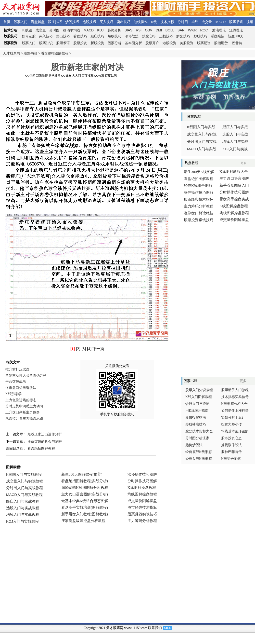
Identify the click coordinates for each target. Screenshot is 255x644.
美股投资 (187, 43)
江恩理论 (236, 30)
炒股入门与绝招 (197, 404)
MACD (220, 22)
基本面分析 (133, 43)
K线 (154, 22)
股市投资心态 (231, 438)
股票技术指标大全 (199, 431)
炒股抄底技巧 (196, 424)
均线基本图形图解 (235, 431)
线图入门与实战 (201, 127)
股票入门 (21, 22)
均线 (195, 22)
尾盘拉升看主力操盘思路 (24, 418)
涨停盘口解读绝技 (199, 213)
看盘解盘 (38, 22)
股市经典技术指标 (199, 199)
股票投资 (80, 43)
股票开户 (152, 43)
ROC (204, 30)
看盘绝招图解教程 (55, 53)
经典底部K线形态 (199, 452)
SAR (181, 30)
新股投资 (97, 43)
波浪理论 (219, 30)
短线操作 (141, 22)
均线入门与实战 (235, 142)
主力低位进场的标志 (21, 400)
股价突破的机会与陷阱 (45, 442)
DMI (159, 30)
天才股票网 (12, 53)
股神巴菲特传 (231, 452)
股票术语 (63, 43)
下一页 (98, 349)
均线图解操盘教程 (234, 213)
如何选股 (29, 36)
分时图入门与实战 (202, 142)
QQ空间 (30, 76)
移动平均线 (72, 30)
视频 (250, 22)
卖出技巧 (124, 22)
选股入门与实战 (235, 134)
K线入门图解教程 (199, 397)
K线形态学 (13, 394)
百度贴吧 (111, 76)
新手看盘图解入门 (234, 185)
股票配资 (204, 43)
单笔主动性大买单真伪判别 (26, 376)
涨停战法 (132, 36)
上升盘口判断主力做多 (23, 412)
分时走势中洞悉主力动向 (24, 406)
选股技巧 (89, 22)
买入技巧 (106, 22)
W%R (192, 30)
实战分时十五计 (233, 418)
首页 (7, 22)
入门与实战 (202, 149)
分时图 (183, 22)
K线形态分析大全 (234, 404)
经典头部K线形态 (199, 459)
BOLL (170, 30)
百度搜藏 (88, 76)
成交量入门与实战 (202, 134)
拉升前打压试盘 (17, 369)
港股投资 (169, 43)
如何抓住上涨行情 (235, 411)
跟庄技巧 (55, 22)
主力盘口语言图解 (234, 178)
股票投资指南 (196, 418)
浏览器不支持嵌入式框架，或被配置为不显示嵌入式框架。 (86, 501)
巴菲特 (237, 43)
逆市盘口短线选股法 (21, 388)
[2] (78, 349)
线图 (27, 30)
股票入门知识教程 (199, 390)
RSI (139, 30)
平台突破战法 (16, 382)
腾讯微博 (54, 76)
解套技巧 (183, 36)
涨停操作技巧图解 (199, 192)
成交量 (207, 22)
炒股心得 (149, 36)
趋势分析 (114, 30)
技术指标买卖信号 (235, 397)
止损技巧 (166, 36)
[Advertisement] (87, 88)
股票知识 (46, 43)
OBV (149, 30)
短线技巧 (115, 36)
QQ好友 (66, 76)
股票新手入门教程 (235, 390)
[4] (89, 349)
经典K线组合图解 (198, 186)
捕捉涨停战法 (231, 445)
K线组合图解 (231, 459)
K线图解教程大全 (234, 172)
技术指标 (167, 22)
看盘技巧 (80, 36)
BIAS (128, 30)
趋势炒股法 (194, 445)
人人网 (76, 76)
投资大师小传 (231, 424)
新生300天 (236, 36)
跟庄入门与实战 (235, 127)
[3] (84, 349)
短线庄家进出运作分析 (45, 434)
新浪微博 (42, 76)
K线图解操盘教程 (234, 206)
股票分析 (115, 43)
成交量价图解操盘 (234, 220)
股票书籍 (236, 22)
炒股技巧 (72, 22)
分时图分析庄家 (197, 438)
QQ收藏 (99, 76)
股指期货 (221, 43)
